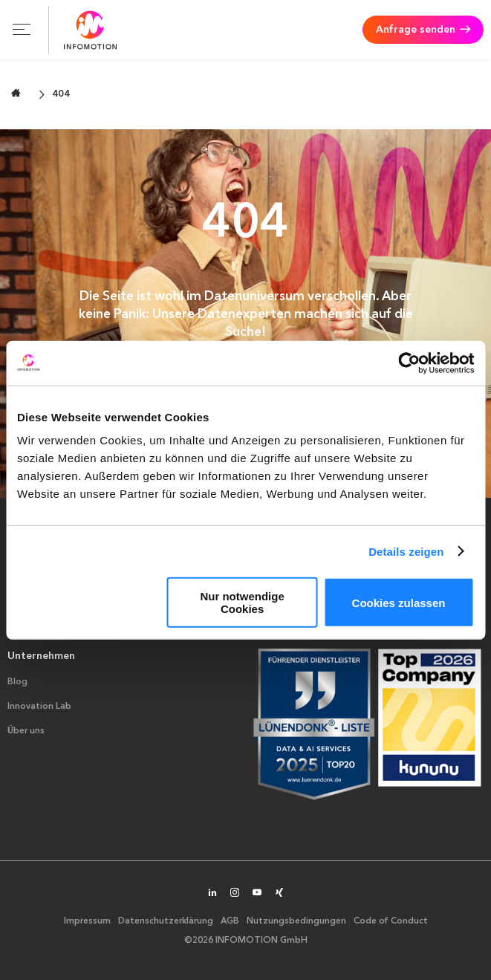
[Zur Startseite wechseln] (16, 93)
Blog (17, 682)
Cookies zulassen (399, 602)
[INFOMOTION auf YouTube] (257, 894)
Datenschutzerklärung (166, 921)
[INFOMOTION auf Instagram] (235, 894)
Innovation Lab (39, 707)
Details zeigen (406, 551)
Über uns (26, 731)
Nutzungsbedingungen (296, 921)
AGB (230, 921)
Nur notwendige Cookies (242, 603)
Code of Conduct (391, 921)
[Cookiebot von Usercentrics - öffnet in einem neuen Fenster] (409, 363)
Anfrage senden (416, 30)
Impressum (87, 921)
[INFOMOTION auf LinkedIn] (212, 894)
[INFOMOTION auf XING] (279, 894)
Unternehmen (41, 656)
